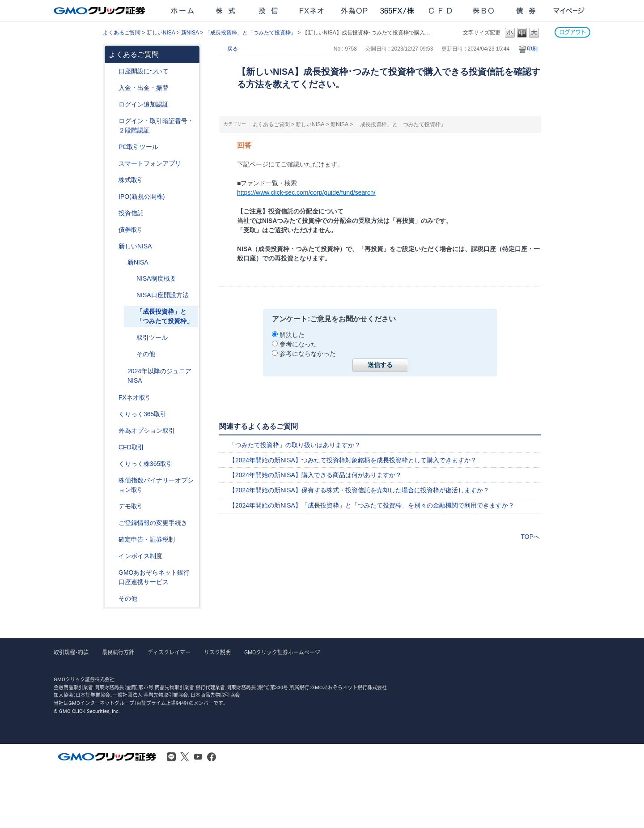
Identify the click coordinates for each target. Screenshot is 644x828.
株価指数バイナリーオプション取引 (156, 485)
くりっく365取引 (142, 414)
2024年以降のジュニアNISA (159, 376)
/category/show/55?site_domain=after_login (112, 88)
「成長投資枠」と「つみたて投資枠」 (250, 33)
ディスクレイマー (169, 653)
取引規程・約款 (71, 653)
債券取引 (131, 230)
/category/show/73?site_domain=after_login (112, 197)
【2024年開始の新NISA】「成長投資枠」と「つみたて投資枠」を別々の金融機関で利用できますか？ (372, 505)
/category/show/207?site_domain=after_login (112, 147)
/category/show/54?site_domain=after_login (112, 121)
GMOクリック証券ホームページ (282, 653)
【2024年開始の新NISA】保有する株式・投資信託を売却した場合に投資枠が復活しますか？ (359, 490)
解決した (292, 335)
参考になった (298, 344)
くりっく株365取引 (146, 464)
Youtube (198, 757)
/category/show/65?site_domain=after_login (112, 431)
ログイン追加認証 (144, 104)
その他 (146, 354)
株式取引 (131, 180)
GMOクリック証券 (100, 11)
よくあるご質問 (122, 33)
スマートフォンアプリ (150, 163)
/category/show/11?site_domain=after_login (112, 447)
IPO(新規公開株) (142, 196)
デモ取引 (131, 506)
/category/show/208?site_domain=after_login (112, 164)
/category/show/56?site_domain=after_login (112, 523)
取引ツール (152, 337)
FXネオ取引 (135, 397)
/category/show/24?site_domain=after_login (112, 398)
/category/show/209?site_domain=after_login (112, 506)
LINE (171, 757)
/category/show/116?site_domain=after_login (112, 213)
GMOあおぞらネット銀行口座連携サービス (154, 577)
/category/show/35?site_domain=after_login (112, 414)
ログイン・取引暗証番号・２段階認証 (156, 126)
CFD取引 (131, 447)
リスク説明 (217, 653)
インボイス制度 (140, 556)
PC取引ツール (138, 147)
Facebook (212, 757)
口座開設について (144, 71)
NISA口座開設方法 (163, 295)
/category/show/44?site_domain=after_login (112, 599)
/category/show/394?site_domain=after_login (121, 262)
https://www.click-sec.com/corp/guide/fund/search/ (306, 192)
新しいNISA (161, 33)
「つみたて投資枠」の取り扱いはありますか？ (295, 445)
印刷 (532, 49)
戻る (233, 49)
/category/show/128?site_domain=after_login (112, 573)
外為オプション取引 (147, 431)
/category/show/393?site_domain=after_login (112, 246)
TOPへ (530, 537)
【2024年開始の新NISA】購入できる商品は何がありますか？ (315, 475)
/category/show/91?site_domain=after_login (112, 71)
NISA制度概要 (156, 278)
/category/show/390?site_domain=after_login (112, 556)
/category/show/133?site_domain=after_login (112, 480)
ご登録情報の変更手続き (153, 523)
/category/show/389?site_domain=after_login (112, 230)
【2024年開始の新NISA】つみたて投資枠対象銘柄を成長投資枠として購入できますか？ (353, 460)
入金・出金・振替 (144, 88)
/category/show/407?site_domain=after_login (112, 464)
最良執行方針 (118, 653)
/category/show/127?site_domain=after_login (112, 540)
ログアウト (572, 32)
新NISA (190, 33)
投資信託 (131, 213)
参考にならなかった (308, 354)
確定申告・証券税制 (147, 539)
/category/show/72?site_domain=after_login (112, 180)
